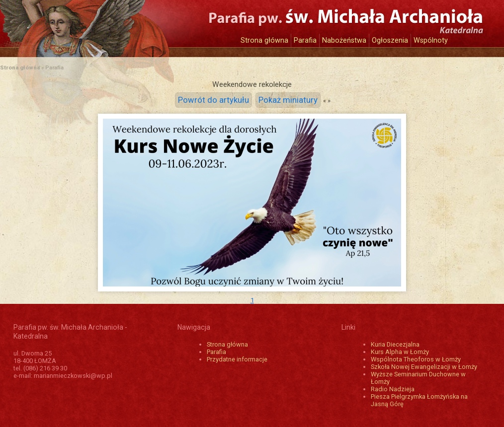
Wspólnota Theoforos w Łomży (416, 359)
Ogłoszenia (390, 40)
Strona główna (264, 40)
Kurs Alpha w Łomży (400, 352)
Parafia (305, 40)
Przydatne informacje (237, 359)
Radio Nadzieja (393, 389)
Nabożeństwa (344, 40)
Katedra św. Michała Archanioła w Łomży (105, 24)
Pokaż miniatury (288, 100)
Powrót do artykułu (213, 100)
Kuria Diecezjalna (395, 344)
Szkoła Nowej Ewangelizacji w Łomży (424, 367)
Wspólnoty (431, 40)
